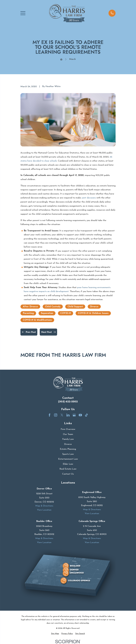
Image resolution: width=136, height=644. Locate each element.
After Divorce (30, 307)
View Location (44, 510)
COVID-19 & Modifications (37, 320)
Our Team (68, 434)
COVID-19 (66, 313)
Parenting (28, 313)
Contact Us (68, 474)
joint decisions (89, 198)
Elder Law (68, 464)
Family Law (68, 439)
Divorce (94, 307)
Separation (47, 313)
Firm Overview (68, 429)
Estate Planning (68, 449)
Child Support (75, 307)
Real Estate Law (68, 469)
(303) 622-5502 (68, 401)
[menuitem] (55, 634)
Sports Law (68, 454)
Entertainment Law (68, 459)
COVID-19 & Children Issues (93, 313)
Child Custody (53, 307)
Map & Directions (44, 506)
